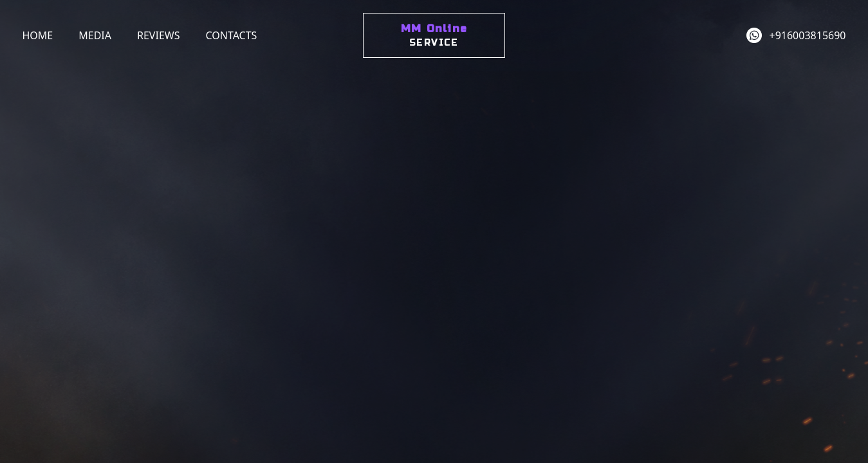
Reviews (158, 35)
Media (95, 35)
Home (38, 35)
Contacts (231, 35)
